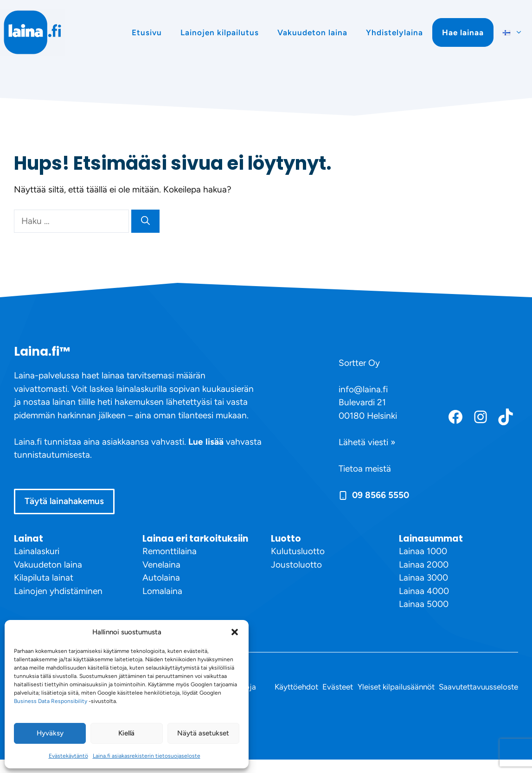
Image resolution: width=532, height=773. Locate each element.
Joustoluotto (296, 565)
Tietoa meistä (365, 469)
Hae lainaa (463, 32)
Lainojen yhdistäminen (58, 591)
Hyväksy (50, 733)
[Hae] (145, 221)
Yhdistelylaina (394, 32)
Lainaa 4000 (424, 591)
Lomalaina (162, 591)
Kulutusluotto (298, 551)
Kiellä (126, 733)
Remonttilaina (170, 551)
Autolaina (161, 578)
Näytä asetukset (203, 733)
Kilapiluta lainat (44, 578)
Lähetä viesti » (367, 442)
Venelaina (161, 565)
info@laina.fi (363, 389)
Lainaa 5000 (424, 604)
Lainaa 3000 (423, 578)
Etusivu (147, 32)
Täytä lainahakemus (64, 501)
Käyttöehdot (296, 687)
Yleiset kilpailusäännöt (396, 687)
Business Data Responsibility (51, 701)
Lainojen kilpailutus (220, 32)
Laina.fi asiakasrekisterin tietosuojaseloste (147, 756)
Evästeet (338, 687)
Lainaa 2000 (424, 565)
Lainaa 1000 (423, 551)
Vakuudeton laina (312, 32)
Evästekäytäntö (68, 756)
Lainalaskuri (37, 551)
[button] (235, 632)
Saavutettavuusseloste (478, 687)
